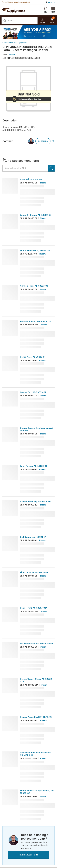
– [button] (53, 120)
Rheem (12, 55)
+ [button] (53, 141)
